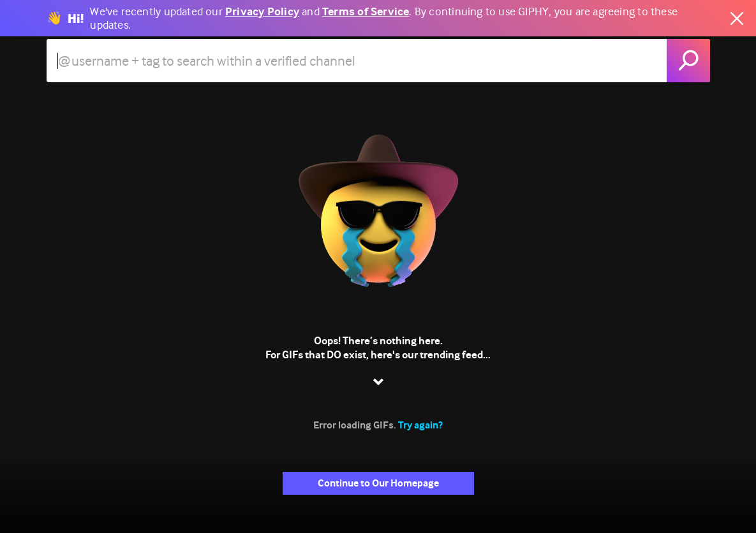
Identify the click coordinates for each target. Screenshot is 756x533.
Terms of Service (366, 12)
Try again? (420, 425)
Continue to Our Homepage (378, 483)
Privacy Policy (262, 12)
